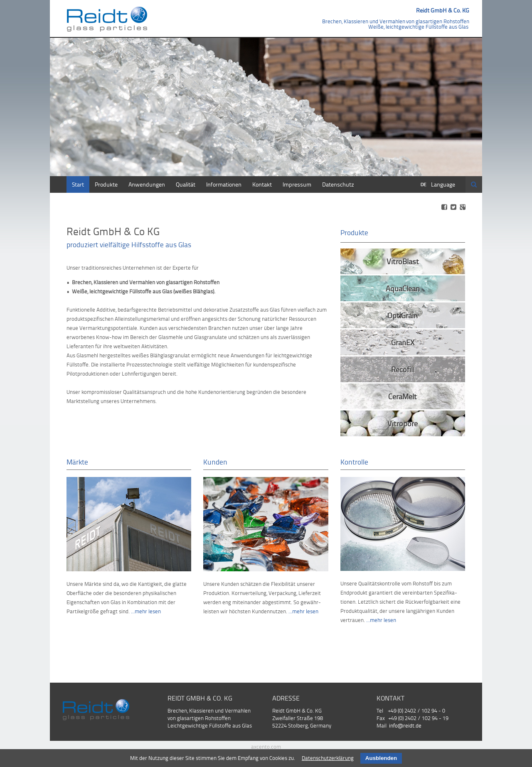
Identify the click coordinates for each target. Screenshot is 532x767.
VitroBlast (403, 261)
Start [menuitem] (78, 184)
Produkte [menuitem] (106, 184)
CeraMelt (403, 396)
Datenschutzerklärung (328, 758)
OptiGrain (403, 315)
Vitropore (403, 423)
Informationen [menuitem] (224, 184)
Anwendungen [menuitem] (147, 184)
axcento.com (266, 747)
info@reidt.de (405, 725)
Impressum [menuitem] (297, 184)
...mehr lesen (146, 611)
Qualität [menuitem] (186, 184)
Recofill (403, 369)
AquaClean (403, 288)
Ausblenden (381, 758)
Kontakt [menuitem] (262, 184)
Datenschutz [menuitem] (338, 184)
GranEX (403, 342)
